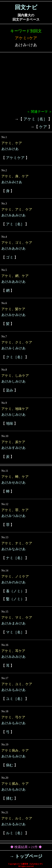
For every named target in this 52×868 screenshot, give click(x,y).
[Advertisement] (26, 82)
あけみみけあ (12, 182)
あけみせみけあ (14, 482)
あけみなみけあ (14, 549)
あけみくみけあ (14, 348)
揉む (10, 798)
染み (10, 390)
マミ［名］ (15, 632)
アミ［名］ (15, 224)
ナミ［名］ (15, 558)
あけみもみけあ (14, 690)
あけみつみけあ (14, 516)
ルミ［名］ (15, 833)
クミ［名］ (15, 357)
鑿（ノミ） (15, 599)
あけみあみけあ (14, 215)
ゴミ (10, 257)
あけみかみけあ (14, 315)
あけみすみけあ (14, 448)
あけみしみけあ (14, 381)
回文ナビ (26, 7)
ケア (43, 127)
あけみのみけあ (14, 582)
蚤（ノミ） (15, 591)
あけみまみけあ (14, 623)
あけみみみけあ (14, 657)
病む (10, 765)
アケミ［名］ (35, 119)
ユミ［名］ (15, 699)
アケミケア (15, 158)
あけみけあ (10, 149)
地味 (10, 423)
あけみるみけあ (14, 824)
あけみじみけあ (14, 415)
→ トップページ (26, 856)
